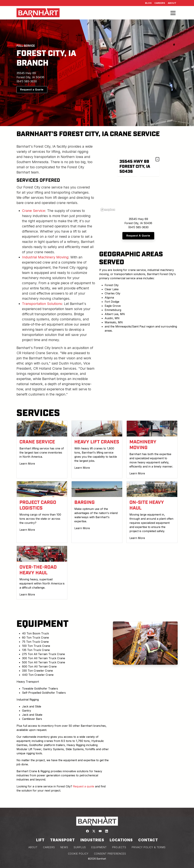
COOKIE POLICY (78, 854)
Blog (148, 3)
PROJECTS (119, 847)
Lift (40, 840)
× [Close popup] (157, 159)
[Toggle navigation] (173, 13)
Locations (121, 840)
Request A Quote (138, 236)
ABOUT (33, 847)
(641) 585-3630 (27, 81)
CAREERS (49, 847)
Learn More (27, 464)
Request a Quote (32, 89)
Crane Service (34, 211)
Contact (148, 840)
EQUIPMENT (99, 847)
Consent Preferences (110, 854)
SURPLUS (80, 847)
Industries (92, 840)
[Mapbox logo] (108, 210)
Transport (62, 840)
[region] (138, 178)
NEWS (64, 847)
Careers (160, 3)
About (172, 3)
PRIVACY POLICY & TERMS (149, 847)
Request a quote (84, 786)
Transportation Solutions (42, 304)
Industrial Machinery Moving (45, 257)
